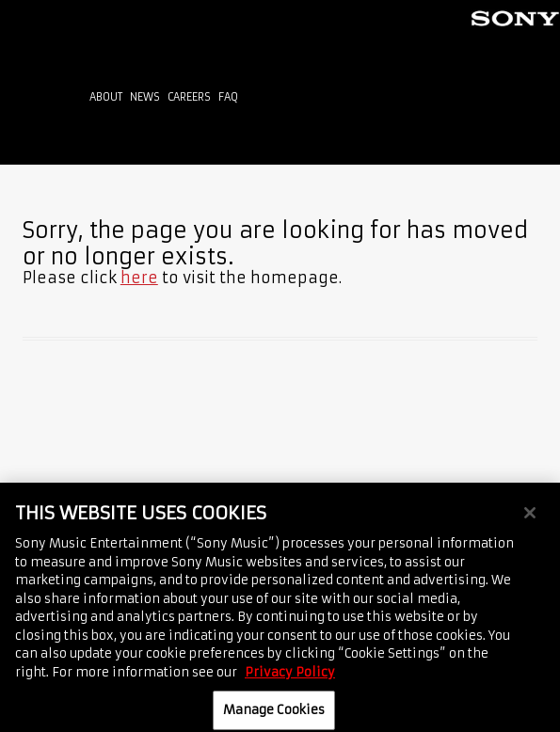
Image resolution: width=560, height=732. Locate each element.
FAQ (228, 97)
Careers (189, 97)
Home (43, 101)
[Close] (530, 520)
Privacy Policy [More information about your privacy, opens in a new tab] (290, 679)
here (139, 278)
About (106, 97)
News (145, 97)
